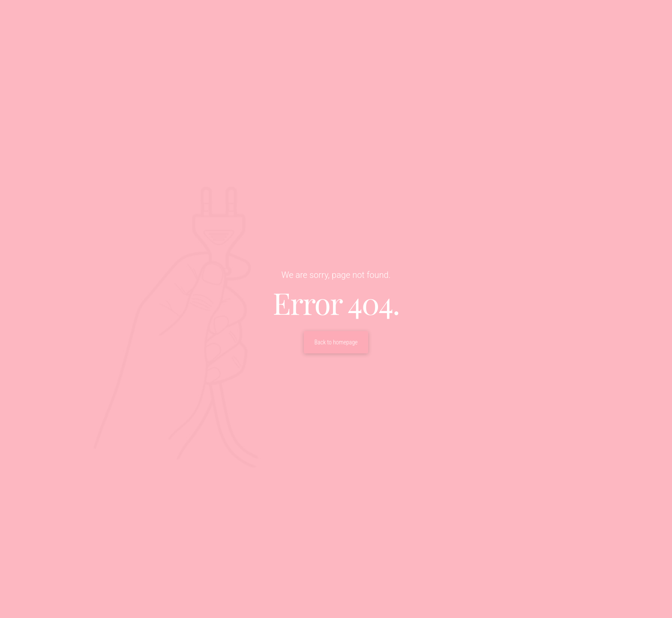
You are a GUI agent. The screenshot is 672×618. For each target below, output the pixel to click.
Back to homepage (336, 342)
